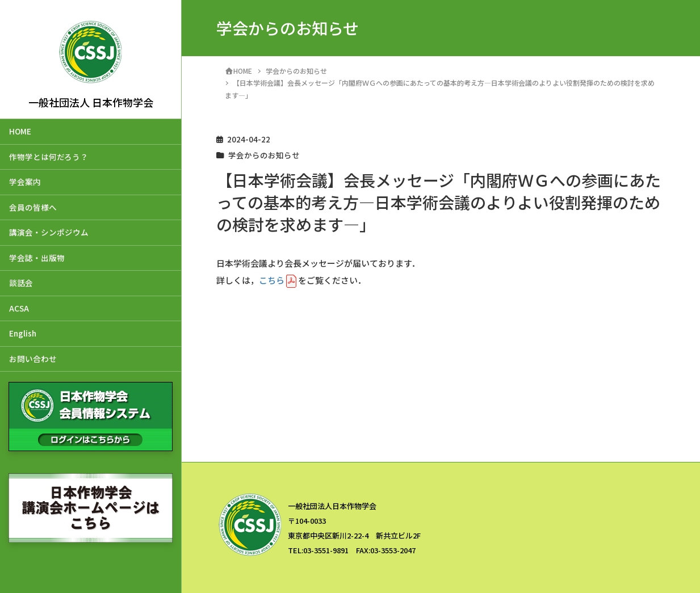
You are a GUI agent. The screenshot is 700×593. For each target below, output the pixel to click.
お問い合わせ (33, 359)
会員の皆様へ (33, 207)
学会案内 (25, 182)
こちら (272, 280)
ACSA (19, 308)
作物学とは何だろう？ (49, 157)
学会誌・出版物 (37, 258)
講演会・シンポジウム (49, 232)
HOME (20, 131)
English (23, 333)
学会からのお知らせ (264, 155)
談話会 (21, 283)
